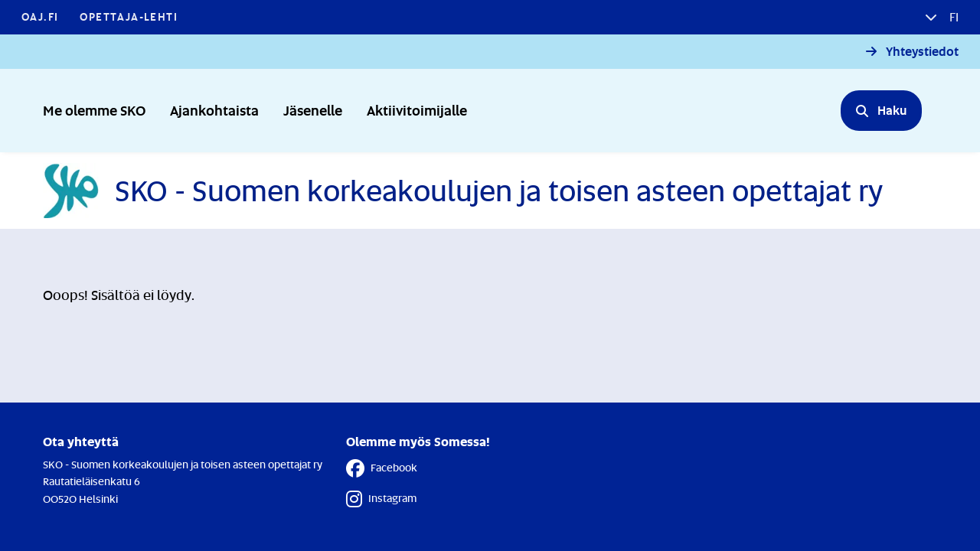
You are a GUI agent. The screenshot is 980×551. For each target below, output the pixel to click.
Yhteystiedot (922, 52)
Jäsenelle (313, 110)
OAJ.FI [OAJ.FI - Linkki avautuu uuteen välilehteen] (40, 16)
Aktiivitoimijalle (417, 110)
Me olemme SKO (94, 110)
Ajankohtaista (214, 110)
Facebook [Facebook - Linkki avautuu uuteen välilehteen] (382, 468)
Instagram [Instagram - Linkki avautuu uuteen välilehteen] (381, 499)
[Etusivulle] (463, 191)
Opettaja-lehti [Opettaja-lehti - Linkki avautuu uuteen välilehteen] (129, 16)
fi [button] (952, 17)
